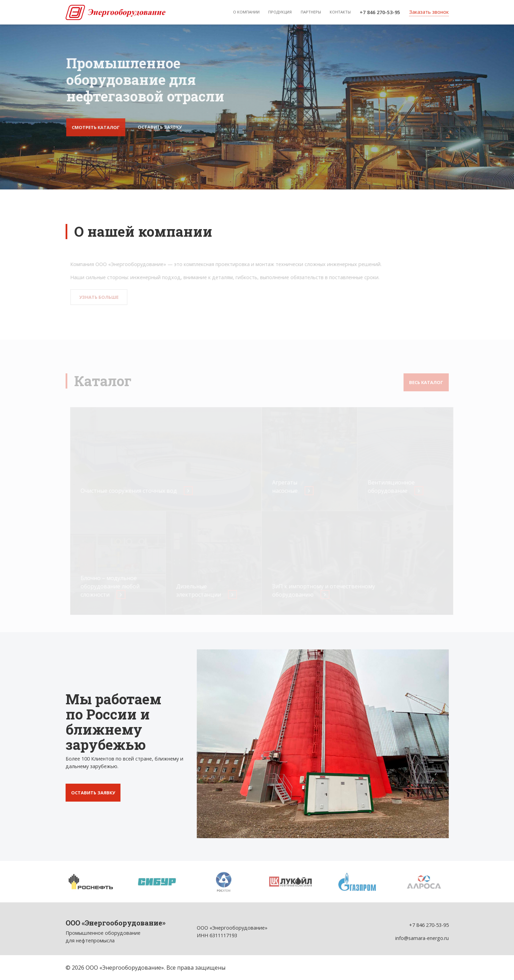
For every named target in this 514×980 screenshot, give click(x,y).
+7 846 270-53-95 (380, 12)
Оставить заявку (160, 127)
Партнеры (311, 12)
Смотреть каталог (96, 127)
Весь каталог (426, 382)
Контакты (340, 12)
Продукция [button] (280, 12)
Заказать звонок (429, 12)
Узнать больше (100, 297)
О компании (246, 12)
